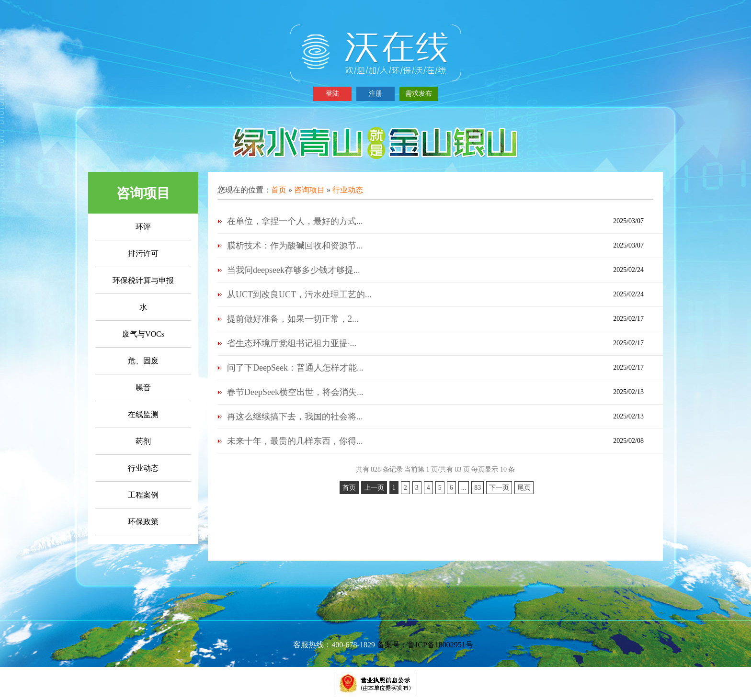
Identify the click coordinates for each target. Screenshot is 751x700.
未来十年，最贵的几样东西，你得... (295, 441)
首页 (279, 190)
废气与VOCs (143, 334)
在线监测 (143, 414)
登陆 (332, 94)
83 (478, 488)
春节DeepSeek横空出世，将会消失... (295, 392)
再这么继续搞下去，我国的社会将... (295, 417)
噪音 (143, 388)
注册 (375, 94)
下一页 (499, 488)
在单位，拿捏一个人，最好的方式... (295, 221)
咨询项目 (309, 190)
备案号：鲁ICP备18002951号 (425, 645)
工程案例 (143, 495)
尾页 (524, 488)
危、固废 (143, 361)
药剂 (143, 441)
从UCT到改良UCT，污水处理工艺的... (299, 294)
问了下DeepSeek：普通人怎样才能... (295, 368)
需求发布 (419, 94)
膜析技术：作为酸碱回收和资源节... (295, 246)
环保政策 (143, 522)
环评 (143, 227)
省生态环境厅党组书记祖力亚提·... (292, 343)
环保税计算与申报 (143, 280)
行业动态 (143, 468)
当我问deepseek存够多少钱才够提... (293, 270)
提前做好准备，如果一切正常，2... (293, 319)
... (464, 488)
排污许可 (143, 254)
